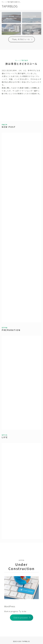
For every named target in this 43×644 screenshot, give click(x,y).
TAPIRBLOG (10, 6)
